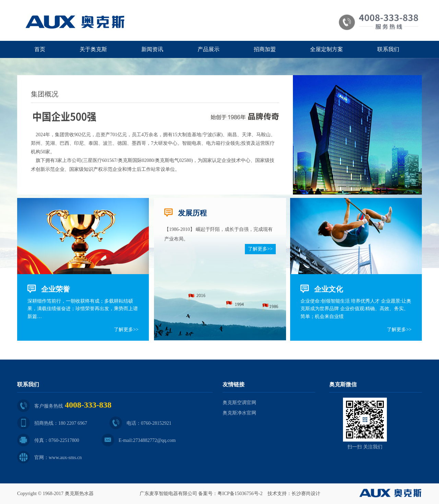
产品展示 (209, 49)
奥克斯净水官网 (239, 413)
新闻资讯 (152, 49)
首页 (40, 49)
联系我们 (388, 49)
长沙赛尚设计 (306, 494)
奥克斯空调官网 (239, 403)
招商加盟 (265, 49)
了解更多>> (126, 330)
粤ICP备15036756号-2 (240, 494)
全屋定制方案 (327, 49)
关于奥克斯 (93, 49)
